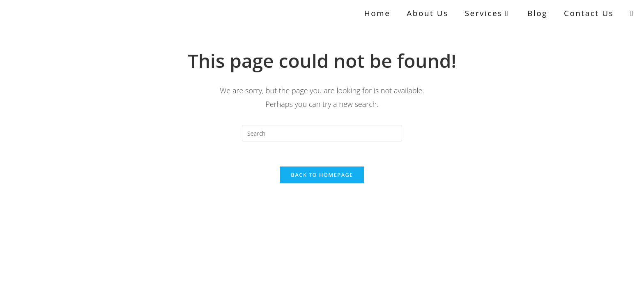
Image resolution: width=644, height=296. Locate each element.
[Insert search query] (322, 133)
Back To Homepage (322, 175)
